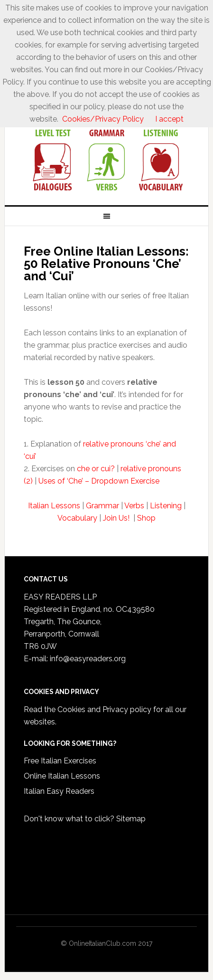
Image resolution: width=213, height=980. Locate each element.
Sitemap (131, 819)
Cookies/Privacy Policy (103, 119)
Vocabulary (77, 518)
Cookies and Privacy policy (104, 709)
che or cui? (96, 469)
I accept (169, 119)
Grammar (102, 506)
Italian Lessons (54, 506)
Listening (166, 506)
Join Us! (117, 518)
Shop (146, 518)
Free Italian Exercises (60, 761)
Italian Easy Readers (59, 791)
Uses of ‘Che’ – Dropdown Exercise (99, 481)
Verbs (134, 506)
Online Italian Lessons (62, 776)
